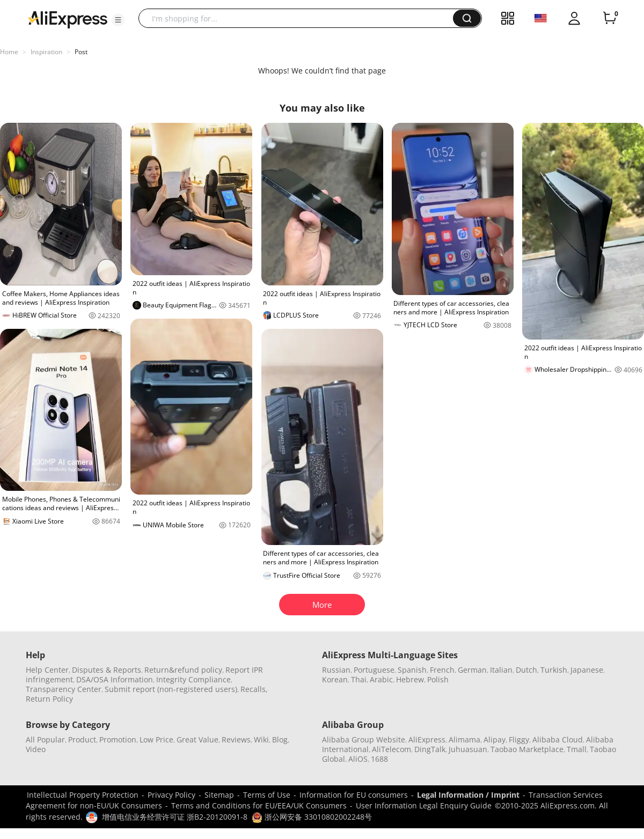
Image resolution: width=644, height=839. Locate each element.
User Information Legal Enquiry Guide (424, 805)
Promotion (118, 739)
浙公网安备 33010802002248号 (312, 817)
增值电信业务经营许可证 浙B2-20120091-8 (175, 817)
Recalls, (254, 689)
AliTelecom (391, 749)
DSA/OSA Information (115, 679)
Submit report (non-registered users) (171, 689)
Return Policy (49, 699)
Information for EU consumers (354, 795)
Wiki (261, 739)
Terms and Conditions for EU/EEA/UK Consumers (259, 805)
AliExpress (427, 739)
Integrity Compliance (193, 679)
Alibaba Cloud (558, 739)
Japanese (587, 670)
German (472, 670)
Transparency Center (64, 689)
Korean (335, 679)
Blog (280, 739)
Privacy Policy (171, 795)
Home (9, 52)
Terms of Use (267, 795)
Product (82, 739)
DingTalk (430, 749)
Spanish (412, 670)
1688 (379, 759)
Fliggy (519, 739)
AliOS (358, 759)
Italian (501, 670)
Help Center (47, 670)
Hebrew (410, 679)
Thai (359, 679)
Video (36, 749)
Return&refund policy (183, 670)
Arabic (381, 679)
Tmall (577, 749)
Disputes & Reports (107, 670)
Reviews (236, 739)
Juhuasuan (468, 749)
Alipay (495, 739)
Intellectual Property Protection (83, 795)
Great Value (197, 739)
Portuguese (374, 670)
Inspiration (46, 52)
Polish (438, 679)
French (442, 670)
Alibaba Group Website (364, 739)
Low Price (156, 739)
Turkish (554, 670)
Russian (336, 670)
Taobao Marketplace (527, 749)
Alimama (464, 739)
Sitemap (219, 795)
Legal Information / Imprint (468, 795)
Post (81, 52)
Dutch (526, 670)
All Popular (45, 739)
